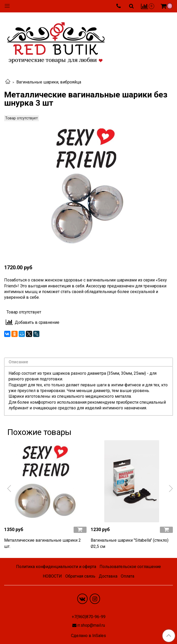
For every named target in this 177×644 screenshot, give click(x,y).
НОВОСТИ (52, 576)
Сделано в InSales (88, 636)
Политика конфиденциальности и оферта (56, 567)
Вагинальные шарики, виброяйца (49, 82)
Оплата (128, 576)
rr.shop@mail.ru (91, 625)
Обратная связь (80, 576)
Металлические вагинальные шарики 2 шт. (43, 543)
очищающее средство (54, 408)
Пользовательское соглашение (130, 567)
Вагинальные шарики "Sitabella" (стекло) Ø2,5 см (130, 543)
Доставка (108, 576)
